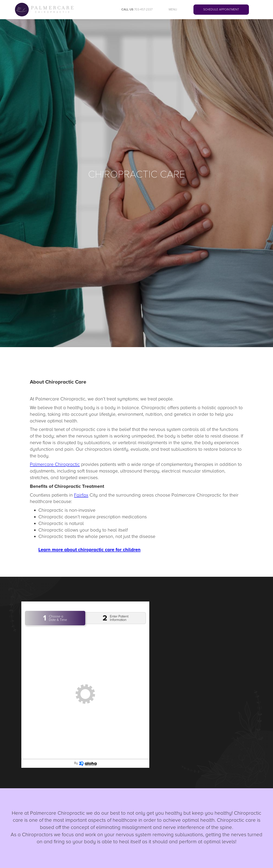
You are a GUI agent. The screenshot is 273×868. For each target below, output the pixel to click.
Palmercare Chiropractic (55, 464)
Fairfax (81, 495)
